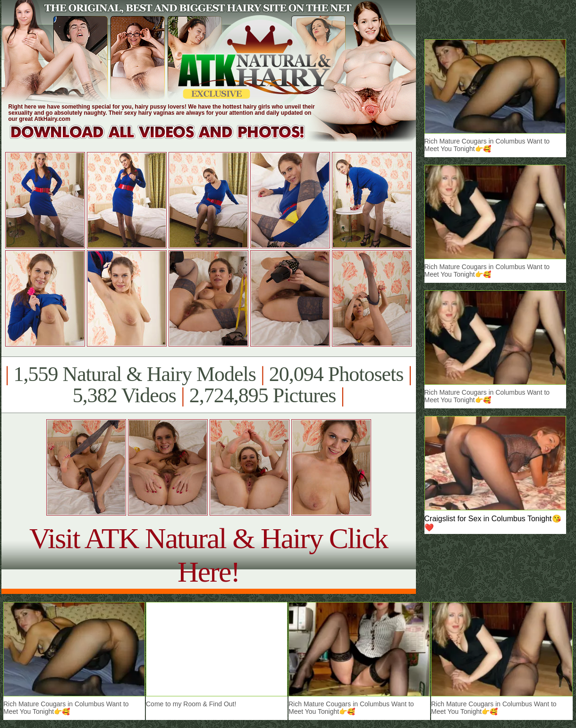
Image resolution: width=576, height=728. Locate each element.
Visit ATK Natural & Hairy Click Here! (208, 555)
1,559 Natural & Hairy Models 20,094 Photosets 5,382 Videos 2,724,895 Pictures (208, 385)
